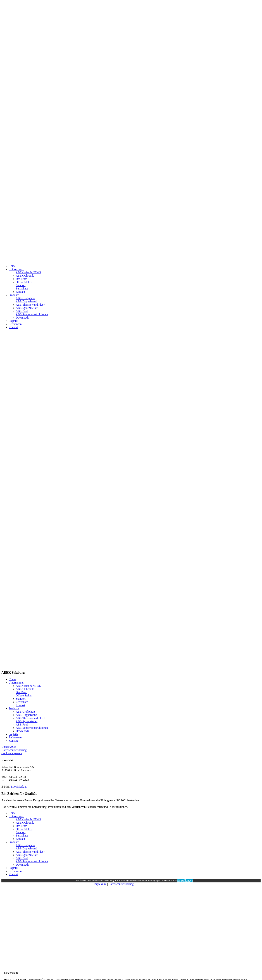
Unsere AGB (9, 747)
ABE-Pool (22, 311)
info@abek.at (19, 787)
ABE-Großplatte (25, 298)
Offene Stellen (24, 282)
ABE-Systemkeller (27, 308)
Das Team (22, 279)
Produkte (14, 295)
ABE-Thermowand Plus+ (30, 305)
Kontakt (20, 292)
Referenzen (15, 324)
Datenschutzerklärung (14, 750)
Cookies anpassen (12, 753)
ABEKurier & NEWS (28, 272)
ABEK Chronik (25, 276)
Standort (21, 285)
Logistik (13, 321)
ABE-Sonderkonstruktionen (32, 314)
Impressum (100, 884)
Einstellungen (185, 881)
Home (12, 266)
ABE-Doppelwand (26, 301)
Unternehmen (16, 269)
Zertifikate (22, 288)
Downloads (22, 318)
